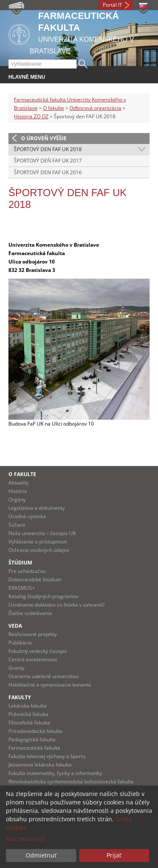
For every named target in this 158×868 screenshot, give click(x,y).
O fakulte (54, 108)
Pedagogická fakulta (32, 739)
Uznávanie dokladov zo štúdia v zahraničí (56, 605)
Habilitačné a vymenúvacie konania (50, 685)
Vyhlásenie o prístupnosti (38, 542)
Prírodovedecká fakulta (35, 731)
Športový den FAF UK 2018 (48, 149)
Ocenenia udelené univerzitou (43, 676)
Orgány (17, 499)
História (18, 491)
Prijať (114, 855)
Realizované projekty (33, 634)
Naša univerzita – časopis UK (42, 533)
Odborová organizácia (95, 108)
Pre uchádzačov (27, 571)
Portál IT (112, 5)
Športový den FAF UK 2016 (48, 172)
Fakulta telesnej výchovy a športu (47, 756)
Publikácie (20, 643)
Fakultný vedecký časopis (38, 651)
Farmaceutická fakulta (34, 748)
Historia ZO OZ (31, 116)
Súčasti (17, 525)
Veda (15, 626)
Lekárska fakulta (28, 706)
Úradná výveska (27, 516)
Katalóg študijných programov (43, 596)
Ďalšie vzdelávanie (30, 613)
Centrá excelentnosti (33, 659)
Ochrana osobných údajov (39, 550)
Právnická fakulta (28, 714)
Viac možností (25, 839)
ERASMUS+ (22, 588)
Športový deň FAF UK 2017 (48, 161)
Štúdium (20, 563)
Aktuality (19, 483)
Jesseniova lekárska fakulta (40, 765)
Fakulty (20, 697)
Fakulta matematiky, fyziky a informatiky (55, 773)
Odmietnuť (41, 855)
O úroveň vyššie (44, 138)
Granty (16, 668)
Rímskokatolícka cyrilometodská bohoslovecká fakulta (71, 781)
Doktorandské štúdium (35, 579)
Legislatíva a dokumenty (37, 508)
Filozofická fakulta (29, 723)
